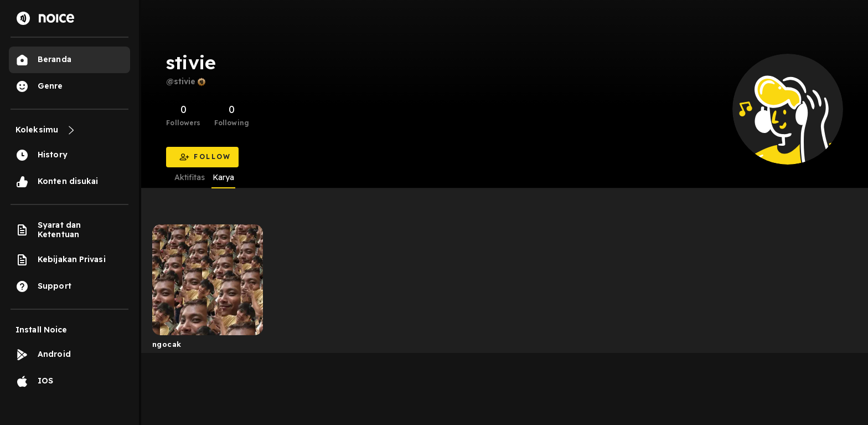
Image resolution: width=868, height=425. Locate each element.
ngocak (167, 344)
